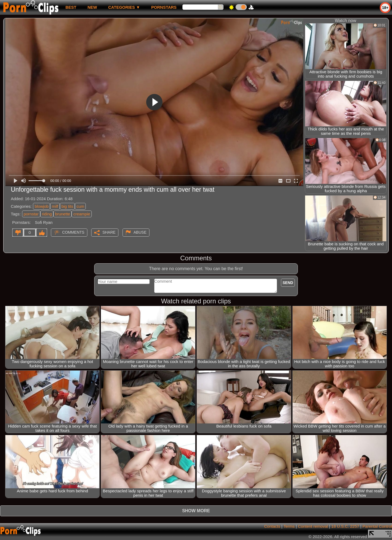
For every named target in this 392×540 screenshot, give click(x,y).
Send (288, 283)
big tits (67, 206)
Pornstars (164, 7)
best (71, 7)
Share (109, 232)
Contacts (272, 526)
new (92, 7)
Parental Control (377, 526)
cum (80, 206)
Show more (196, 511)
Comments (73, 232)
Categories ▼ (124, 7)
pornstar (31, 214)
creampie (82, 214)
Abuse (140, 232)
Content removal (313, 526)
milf (55, 206)
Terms (289, 526)
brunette (62, 214)
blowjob (42, 206)
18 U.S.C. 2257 (345, 526)
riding (47, 214)
